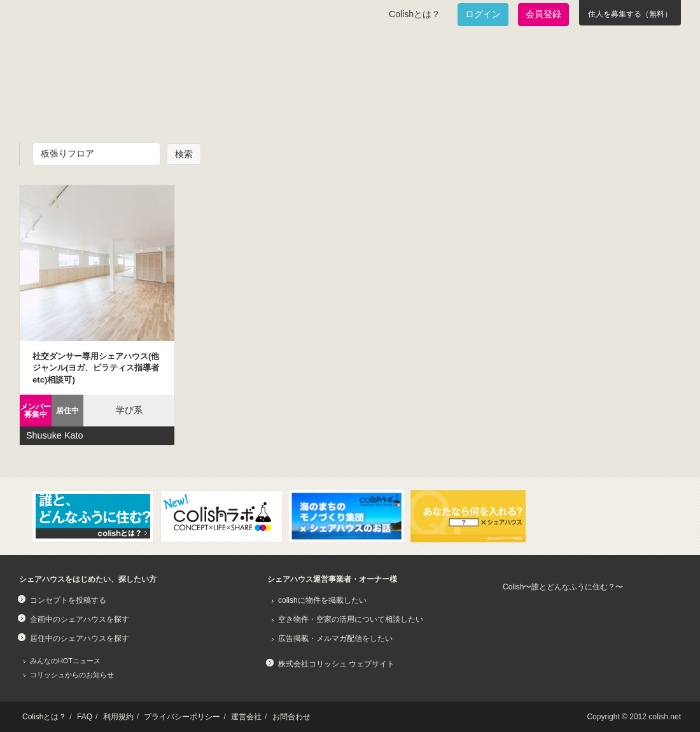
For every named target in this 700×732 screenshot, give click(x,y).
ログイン (483, 14)
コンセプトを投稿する (68, 600)
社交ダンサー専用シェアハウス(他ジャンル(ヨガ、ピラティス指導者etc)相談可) (96, 368)
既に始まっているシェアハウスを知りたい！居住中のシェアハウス (244, 106)
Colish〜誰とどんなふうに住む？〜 (563, 587)
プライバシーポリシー (182, 717)
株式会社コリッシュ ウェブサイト (336, 664)
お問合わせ (291, 717)
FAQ (85, 717)
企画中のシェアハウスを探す (80, 619)
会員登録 (543, 14)
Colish (59, 59)
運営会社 (246, 717)
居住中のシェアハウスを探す (80, 638)
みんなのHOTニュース (65, 661)
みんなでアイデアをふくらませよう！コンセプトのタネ (398, 106)
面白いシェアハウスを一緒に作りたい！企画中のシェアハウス (93, 106)
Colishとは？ (415, 14)
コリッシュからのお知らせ (72, 675)
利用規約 (118, 717)
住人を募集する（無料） (630, 14)
